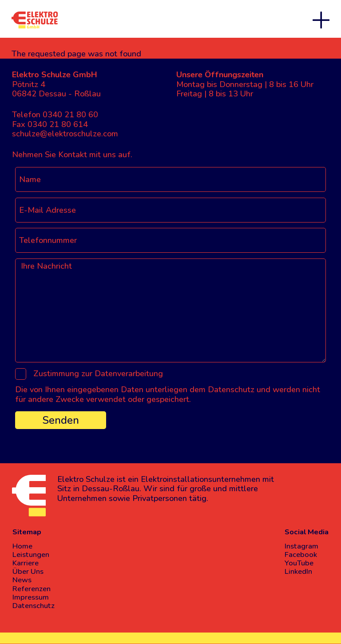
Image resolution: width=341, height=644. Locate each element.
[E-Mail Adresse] (170, 210)
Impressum (31, 597)
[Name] (170, 179)
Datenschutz (34, 606)
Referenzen (32, 589)
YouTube (299, 563)
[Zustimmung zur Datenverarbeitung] (21, 374)
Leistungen (31, 555)
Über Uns (28, 571)
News (22, 580)
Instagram (301, 546)
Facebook (301, 555)
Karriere (26, 563)
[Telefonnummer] (170, 240)
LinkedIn (298, 571)
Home (22, 546)
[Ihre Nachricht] (170, 310)
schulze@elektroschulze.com (65, 134)
